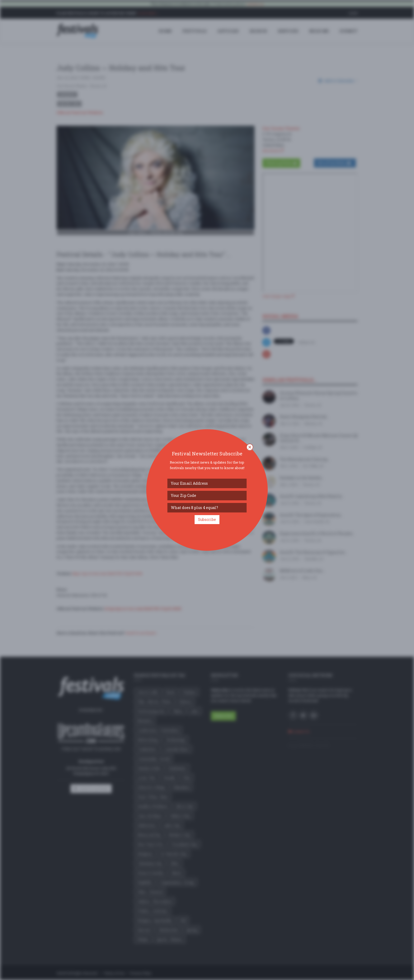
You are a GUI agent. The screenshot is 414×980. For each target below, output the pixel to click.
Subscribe (207, 519)
